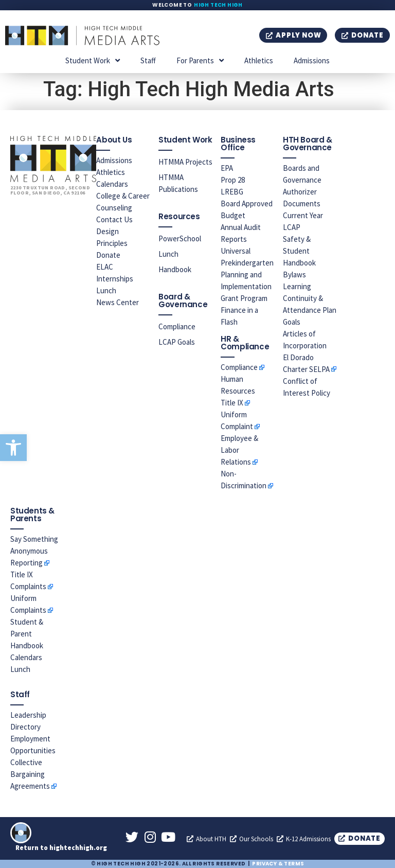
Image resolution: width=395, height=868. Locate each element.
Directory (25, 727)
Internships (115, 279)
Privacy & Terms (278, 864)
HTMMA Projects (185, 162)
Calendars (112, 184)
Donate (108, 255)
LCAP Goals (177, 342)
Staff (148, 60)
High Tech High (218, 5)
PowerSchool (180, 238)
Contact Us (114, 219)
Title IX (232, 403)
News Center (118, 302)
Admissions (312, 60)
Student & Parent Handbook (27, 634)
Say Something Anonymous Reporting (34, 551)
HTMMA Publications (178, 183)
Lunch (106, 290)
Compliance (177, 326)
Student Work (93, 60)
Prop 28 (233, 180)
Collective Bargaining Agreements (30, 774)
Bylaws (294, 274)
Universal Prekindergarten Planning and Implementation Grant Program (247, 274)
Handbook (175, 269)
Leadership (28, 715)
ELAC (105, 267)
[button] (13, 448)
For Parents (200, 60)
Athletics (259, 60)
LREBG (232, 192)
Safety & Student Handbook (299, 251)
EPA (227, 168)
